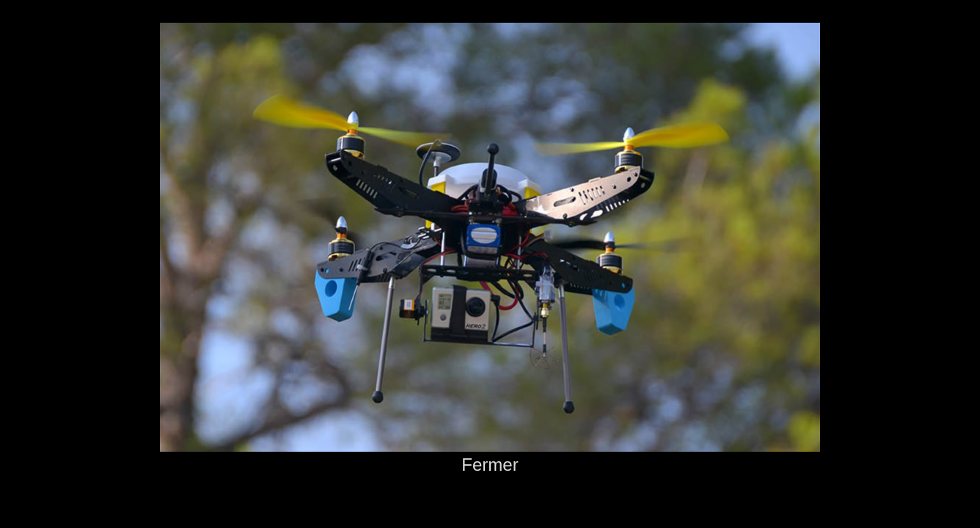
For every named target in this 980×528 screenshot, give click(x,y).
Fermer (490, 465)
